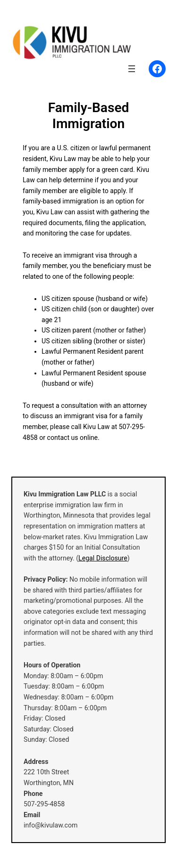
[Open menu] (132, 69)
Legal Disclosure (103, 558)
